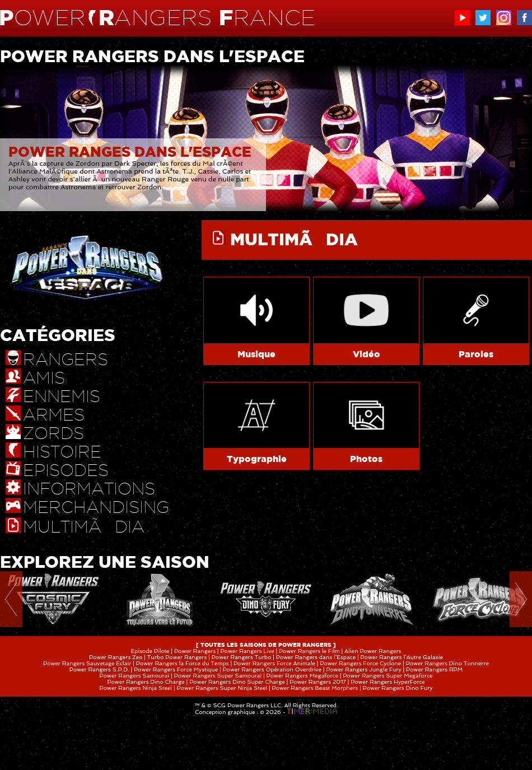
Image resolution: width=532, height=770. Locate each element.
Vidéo (367, 354)
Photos (366, 459)
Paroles (476, 354)
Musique (256, 354)
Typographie (257, 459)
